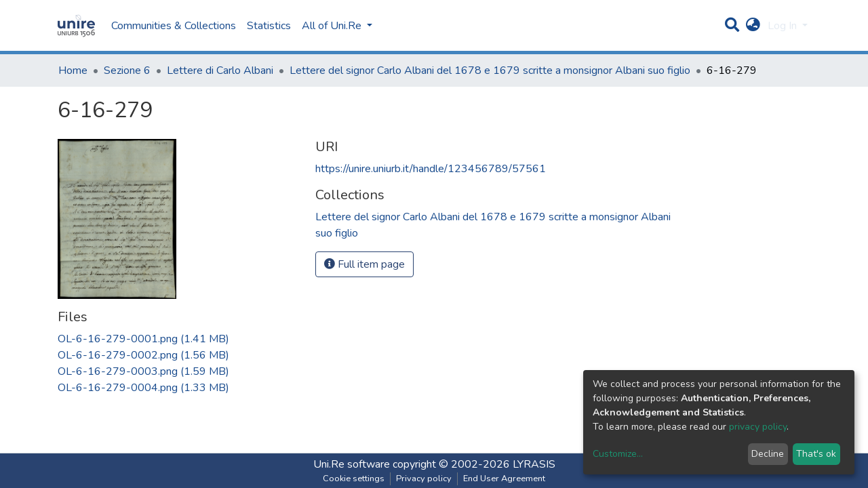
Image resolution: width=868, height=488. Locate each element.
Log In (784, 26)
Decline (768, 454)
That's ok (816, 454)
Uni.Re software (352, 464)
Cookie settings (354, 479)
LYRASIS (534, 464)
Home (73, 70)
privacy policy (758, 427)
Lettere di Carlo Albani (220, 70)
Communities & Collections (174, 26)
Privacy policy (424, 479)
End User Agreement (504, 479)
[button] (753, 26)
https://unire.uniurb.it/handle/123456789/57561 (431, 169)
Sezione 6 (127, 70)
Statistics (269, 26)
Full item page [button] (364, 264)
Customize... (618, 454)
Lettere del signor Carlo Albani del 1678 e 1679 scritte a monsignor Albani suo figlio (490, 70)
